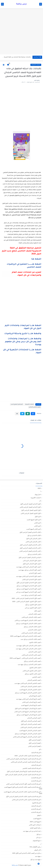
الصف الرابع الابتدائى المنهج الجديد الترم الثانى (27, 712)
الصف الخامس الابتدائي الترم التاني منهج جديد (28, 683)
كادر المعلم (38, 850)
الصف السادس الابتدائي (34, 718)
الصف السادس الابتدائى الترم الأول (31, 721)
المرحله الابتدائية (36, 806)
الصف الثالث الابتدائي (35, 614)
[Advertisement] (21, 32)
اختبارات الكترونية (36, 65)
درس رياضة (22, 4)
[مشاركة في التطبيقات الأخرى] (17, 414)
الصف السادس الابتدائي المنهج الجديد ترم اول (28, 734)
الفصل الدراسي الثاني (34, 746)
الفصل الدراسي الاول (35, 743)
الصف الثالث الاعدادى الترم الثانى (31, 633)
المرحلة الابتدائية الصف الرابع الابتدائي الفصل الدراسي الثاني (24, 759)
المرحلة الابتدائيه (36, 765)
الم (40, 749)
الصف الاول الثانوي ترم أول (33, 605)
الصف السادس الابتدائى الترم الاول (31, 724)
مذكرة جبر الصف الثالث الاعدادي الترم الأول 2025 (26, 853)
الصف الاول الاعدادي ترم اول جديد (31, 595)
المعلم (39, 815)
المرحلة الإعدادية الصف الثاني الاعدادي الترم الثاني (26, 800)
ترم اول (39, 834)
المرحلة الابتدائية (36, 753)
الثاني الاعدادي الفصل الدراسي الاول (30, 548)
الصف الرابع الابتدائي (35, 696)
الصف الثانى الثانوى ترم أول (33, 674)
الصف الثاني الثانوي (35, 668)
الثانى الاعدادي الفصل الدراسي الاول (30, 545)
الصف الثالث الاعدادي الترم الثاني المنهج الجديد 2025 (25, 636)
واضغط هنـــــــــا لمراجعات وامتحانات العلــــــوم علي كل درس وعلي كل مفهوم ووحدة (23, 342)
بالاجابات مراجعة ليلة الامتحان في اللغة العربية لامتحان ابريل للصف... (16, 57)
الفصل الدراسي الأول (35, 740)
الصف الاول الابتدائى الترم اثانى (32, 561)
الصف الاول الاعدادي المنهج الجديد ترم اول (29, 589)
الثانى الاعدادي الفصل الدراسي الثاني (30, 551)
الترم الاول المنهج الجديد (17, 404)
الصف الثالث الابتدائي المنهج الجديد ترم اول (28, 623)
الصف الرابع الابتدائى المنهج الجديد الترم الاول (28, 708)
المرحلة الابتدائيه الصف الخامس (32, 768)
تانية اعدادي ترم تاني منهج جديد (32, 831)
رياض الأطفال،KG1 (35, 847)
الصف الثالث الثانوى (35, 642)
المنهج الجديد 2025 (35, 822)
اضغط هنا (36, 259)
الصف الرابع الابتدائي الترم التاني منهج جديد (28, 699)
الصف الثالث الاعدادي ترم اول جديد (31, 639)
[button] (33, 414)
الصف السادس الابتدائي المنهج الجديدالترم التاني (27, 737)
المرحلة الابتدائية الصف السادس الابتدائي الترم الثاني (26, 762)
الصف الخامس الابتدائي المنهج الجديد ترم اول (28, 693)
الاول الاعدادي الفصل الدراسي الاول (30, 504)
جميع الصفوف (37, 841)
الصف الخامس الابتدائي (35, 407)
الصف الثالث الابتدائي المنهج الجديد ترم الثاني (28, 620)
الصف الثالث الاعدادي (34, 630)
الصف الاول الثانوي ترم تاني (33, 608)
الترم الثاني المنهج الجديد (34, 529)
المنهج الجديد (37, 819)
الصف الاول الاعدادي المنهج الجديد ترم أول (29, 586)
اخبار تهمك (38, 494)
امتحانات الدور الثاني (35, 825)
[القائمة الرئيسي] (41, 4)
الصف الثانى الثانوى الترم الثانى (32, 671)
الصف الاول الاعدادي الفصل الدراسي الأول (29, 583)
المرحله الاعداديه (36, 812)
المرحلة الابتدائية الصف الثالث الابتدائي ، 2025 (28, 756)
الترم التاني (37, 523)
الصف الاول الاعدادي (35, 573)
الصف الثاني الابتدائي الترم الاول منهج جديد (28, 646)
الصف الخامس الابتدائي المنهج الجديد (30, 690)
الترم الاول (38, 516)
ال (40, 501)
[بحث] (2, 4)
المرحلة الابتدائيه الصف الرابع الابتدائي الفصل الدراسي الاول (24, 771)
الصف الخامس (36, 677)
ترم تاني (38, 837)
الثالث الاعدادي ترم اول (34, 535)
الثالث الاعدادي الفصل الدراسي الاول (30, 532)
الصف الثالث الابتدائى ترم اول (32, 627)
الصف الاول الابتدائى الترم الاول (32, 564)
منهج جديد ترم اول (35, 859)
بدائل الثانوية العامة (35, 828)
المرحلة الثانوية (36, 803)
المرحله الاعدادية (36, 809)
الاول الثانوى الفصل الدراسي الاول (31, 510)
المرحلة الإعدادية (36, 778)
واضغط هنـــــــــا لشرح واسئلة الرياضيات (23, 334)
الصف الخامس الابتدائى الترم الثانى (31, 686)
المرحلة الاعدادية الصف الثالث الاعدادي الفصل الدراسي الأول (23, 796)
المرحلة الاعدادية (36, 781)
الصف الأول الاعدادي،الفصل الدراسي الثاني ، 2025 (26, 598)
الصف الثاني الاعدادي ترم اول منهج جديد (29, 664)
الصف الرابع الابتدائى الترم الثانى (31, 702)
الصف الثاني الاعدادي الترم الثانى (31, 655)
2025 (39, 488)
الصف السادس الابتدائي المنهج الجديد (30, 730)
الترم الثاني (37, 526)
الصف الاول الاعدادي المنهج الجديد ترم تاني (28, 592)
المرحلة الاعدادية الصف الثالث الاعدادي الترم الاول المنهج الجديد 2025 (23, 788)
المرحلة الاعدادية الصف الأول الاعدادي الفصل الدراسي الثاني (23, 784)
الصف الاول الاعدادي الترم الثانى (31, 579)
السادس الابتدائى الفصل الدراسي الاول (30, 557)
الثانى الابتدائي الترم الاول (33, 539)
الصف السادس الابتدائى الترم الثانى (31, 727)
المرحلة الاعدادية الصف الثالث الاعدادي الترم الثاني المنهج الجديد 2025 (23, 793)
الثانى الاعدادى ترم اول (34, 554)
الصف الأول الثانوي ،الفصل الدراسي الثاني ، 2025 (26, 601)
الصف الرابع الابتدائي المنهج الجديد (31, 705)
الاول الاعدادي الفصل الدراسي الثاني (30, 507)
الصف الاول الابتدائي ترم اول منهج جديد (30, 570)
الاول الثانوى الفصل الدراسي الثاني (31, 513)
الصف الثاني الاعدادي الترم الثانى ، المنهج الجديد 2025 (25, 658)
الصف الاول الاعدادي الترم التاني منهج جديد (28, 576)
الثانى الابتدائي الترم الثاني (33, 542)
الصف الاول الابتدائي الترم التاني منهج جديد (28, 567)
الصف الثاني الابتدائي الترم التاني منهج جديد (28, 649)
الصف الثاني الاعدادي (35, 652)
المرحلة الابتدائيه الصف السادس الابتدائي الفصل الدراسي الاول (23, 775)
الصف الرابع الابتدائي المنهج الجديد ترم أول (29, 715)
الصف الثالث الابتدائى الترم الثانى (31, 617)
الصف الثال (37, 611)
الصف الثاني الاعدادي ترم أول (32, 661)
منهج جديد (38, 856)
